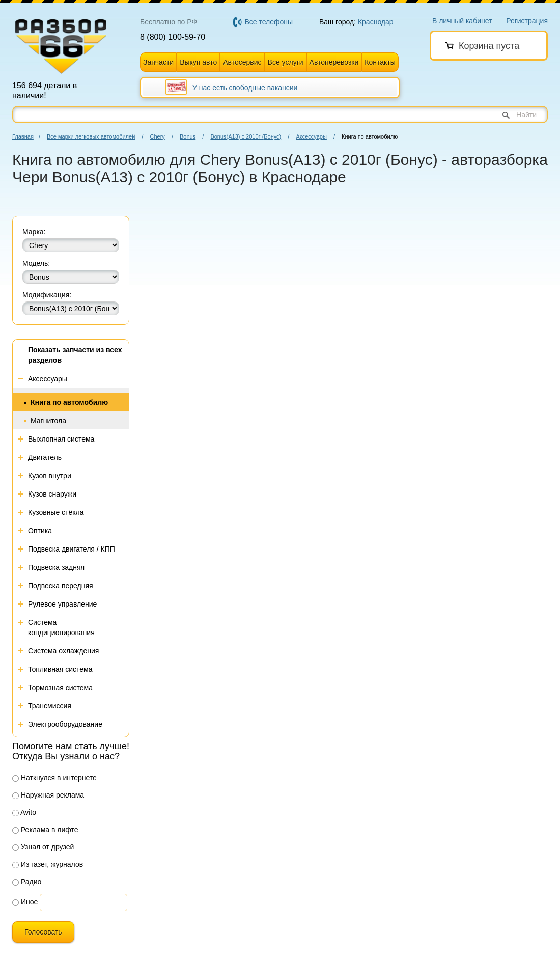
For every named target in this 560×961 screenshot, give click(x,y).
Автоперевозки (334, 62)
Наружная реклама (48, 795)
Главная (23, 136)
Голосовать (43, 932)
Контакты (380, 62)
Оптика (40, 531)
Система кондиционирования (61, 627)
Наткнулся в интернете (54, 778)
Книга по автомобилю (69, 402)
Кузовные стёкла (56, 512)
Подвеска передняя (61, 586)
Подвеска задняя (56, 567)
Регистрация (527, 21)
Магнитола (48, 421)
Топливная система (60, 669)
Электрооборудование (65, 724)
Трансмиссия (50, 706)
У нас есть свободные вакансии (245, 88)
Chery (157, 136)
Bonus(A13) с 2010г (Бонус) (246, 136)
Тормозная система (60, 688)
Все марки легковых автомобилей (91, 136)
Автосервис (242, 62)
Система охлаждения (63, 651)
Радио (27, 882)
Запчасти (158, 62)
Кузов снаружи (52, 494)
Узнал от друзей (43, 847)
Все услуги (286, 62)
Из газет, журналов (48, 864)
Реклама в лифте (45, 830)
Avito (24, 812)
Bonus (188, 136)
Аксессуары (311, 136)
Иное (25, 902)
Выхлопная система (61, 439)
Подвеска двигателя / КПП (72, 549)
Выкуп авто (198, 62)
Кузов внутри (50, 476)
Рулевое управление (62, 604)
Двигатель (45, 457)
